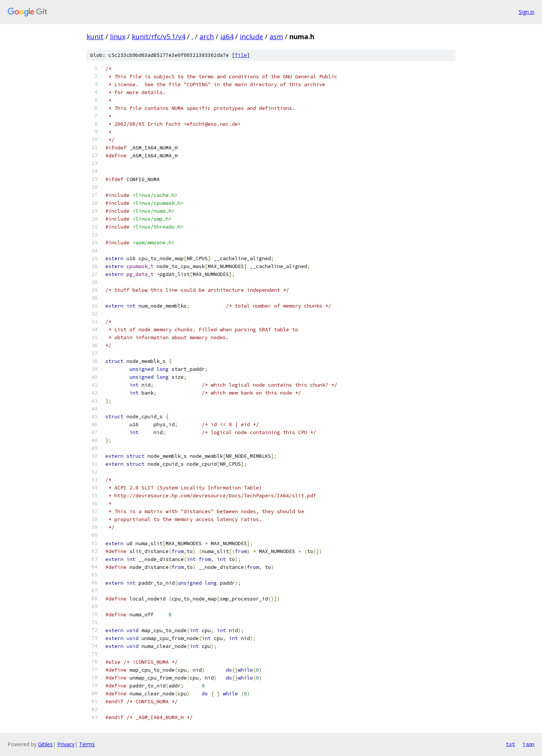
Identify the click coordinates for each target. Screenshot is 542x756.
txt (510, 744)
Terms (87, 744)
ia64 (227, 37)
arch (207, 37)
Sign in (527, 12)
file (241, 55)
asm (276, 37)
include (251, 37)
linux (118, 37)
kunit (95, 37)
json (528, 744)
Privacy (66, 744)
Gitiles (45, 744)
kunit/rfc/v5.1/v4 (158, 37)
